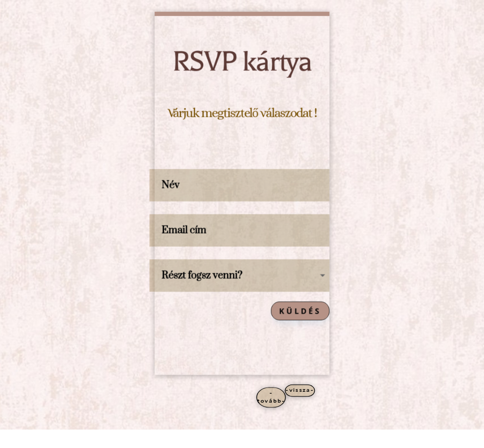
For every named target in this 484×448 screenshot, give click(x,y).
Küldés (301, 312)
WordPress (138, 439)
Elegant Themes (84, 439)
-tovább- (271, 397)
